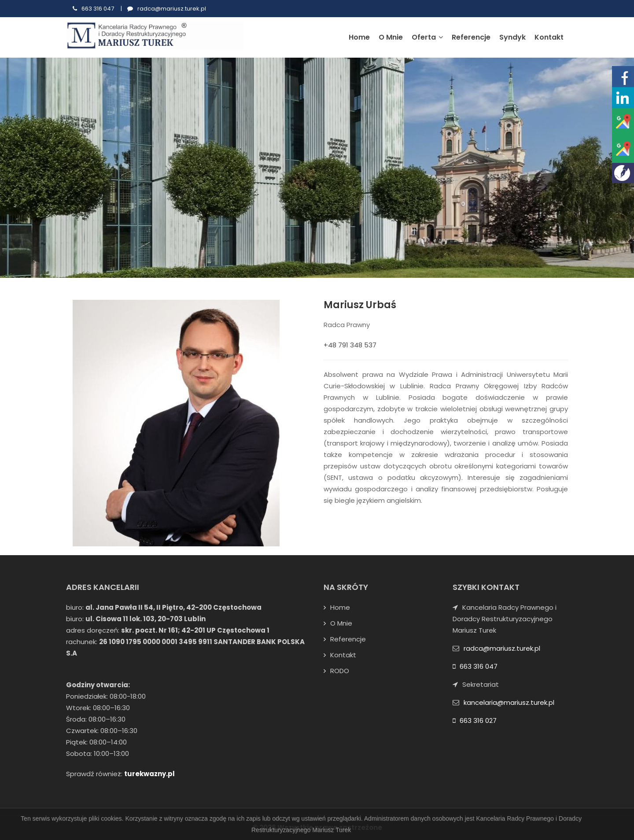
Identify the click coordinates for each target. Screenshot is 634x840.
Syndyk (512, 37)
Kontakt (549, 37)
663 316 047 (98, 9)
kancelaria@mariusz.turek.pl (509, 702)
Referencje (471, 37)
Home (359, 37)
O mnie (391, 37)
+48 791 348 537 (350, 345)
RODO (340, 671)
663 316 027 (478, 720)
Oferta (427, 37)
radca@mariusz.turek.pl (172, 9)
